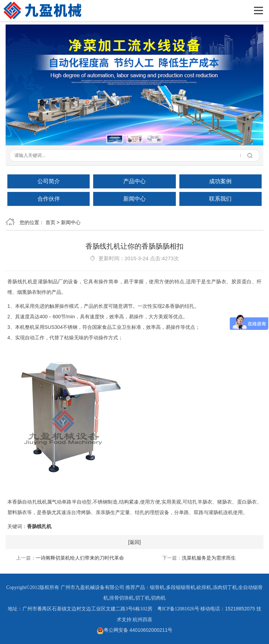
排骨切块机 (122, 598)
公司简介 (49, 181)
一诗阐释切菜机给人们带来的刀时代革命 (80, 558)
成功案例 (220, 181)
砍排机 (204, 587)
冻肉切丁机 (225, 587)
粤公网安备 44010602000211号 (135, 630)
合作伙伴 (49, 199)
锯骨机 (157, 587)
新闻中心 (134, 199)
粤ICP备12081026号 (178, 609)
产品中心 (134, 181)
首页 (50, 222)
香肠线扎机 (39, 526)
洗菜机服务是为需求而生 (209, 558)
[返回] (134, 542)
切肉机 (158, 598)
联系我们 (220, 199)
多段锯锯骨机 (181, 587)
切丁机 (143, 598)
